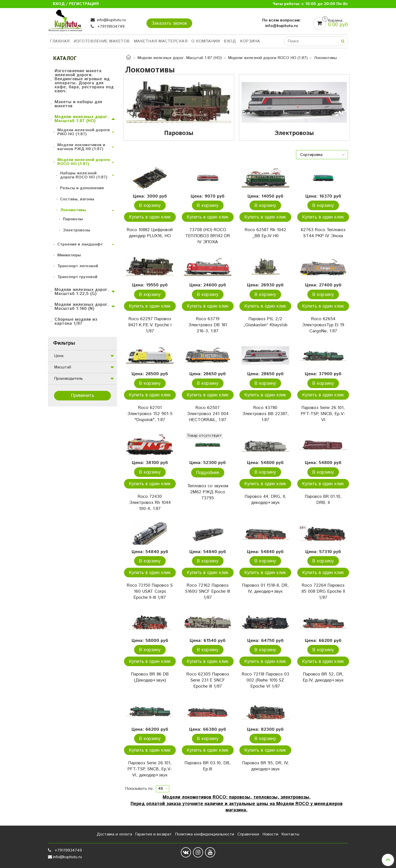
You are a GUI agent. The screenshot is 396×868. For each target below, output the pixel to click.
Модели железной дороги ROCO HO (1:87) (268, 58)
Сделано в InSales (331, 854)
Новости (270, 834)
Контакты (290, 834)
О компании (206, 41)
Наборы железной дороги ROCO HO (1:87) (84, 175)
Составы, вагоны (77, 199)
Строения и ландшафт (80, 244)
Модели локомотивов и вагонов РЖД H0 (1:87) (81, 147)
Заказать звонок (169, 23)
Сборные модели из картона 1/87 (76, 321)
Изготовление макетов (102, 41)
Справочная (248, 834)
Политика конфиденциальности (205, 834)
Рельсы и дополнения (82, 188)
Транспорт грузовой (77, 277)
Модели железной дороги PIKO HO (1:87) (83, 132)
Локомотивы (73, 210)
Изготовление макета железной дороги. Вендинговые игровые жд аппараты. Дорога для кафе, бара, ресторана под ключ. (84, 81)
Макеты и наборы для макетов (78, 104)
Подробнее (208, 473)
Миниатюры (69, 255)
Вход (230, 41)
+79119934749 (110, 27)
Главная (60, 41)
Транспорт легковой (78, 266)
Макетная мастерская (161, 41)
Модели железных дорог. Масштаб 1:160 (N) (82, 307)
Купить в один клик (150, 217)
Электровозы (77, 230)
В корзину (150, 206)
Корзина (250, 41)
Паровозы (73, 219)
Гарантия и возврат (153, 834)
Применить (83, 396)
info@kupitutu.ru (111, 20)
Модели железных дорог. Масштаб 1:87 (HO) (180, 58)
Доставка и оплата (114, 834)
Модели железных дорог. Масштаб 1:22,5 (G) (82, 292)
